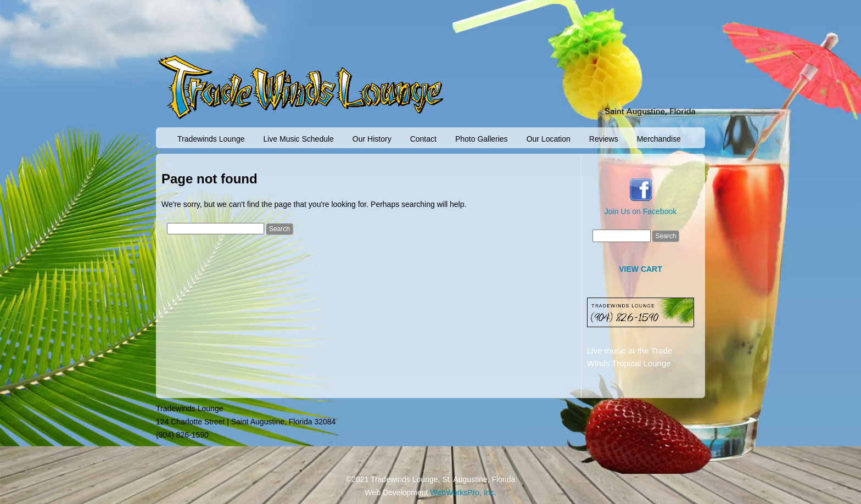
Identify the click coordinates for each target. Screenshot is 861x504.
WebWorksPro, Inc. (463, 492)
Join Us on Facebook (641, 211)
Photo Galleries (482, 139)
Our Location (549, 139)
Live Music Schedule (298, 139)
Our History (372, 139)
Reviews (604, 139)
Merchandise (659, 139)
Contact (423, 139)
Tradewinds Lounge (211, 139)
